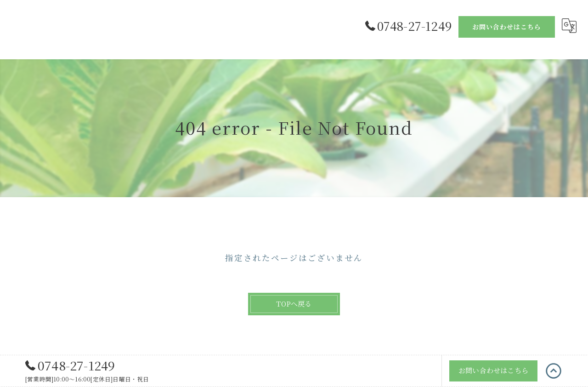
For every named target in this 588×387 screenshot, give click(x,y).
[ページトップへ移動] (554, 372)
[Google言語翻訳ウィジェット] (569, 26)
